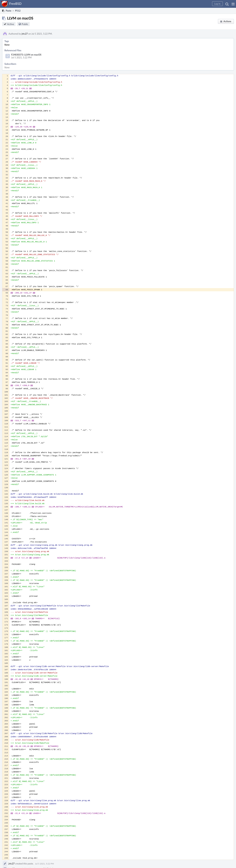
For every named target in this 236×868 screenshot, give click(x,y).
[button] (233, 4)
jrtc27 (25, 34)
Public (25, 24)
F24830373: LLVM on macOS (26, 55)
